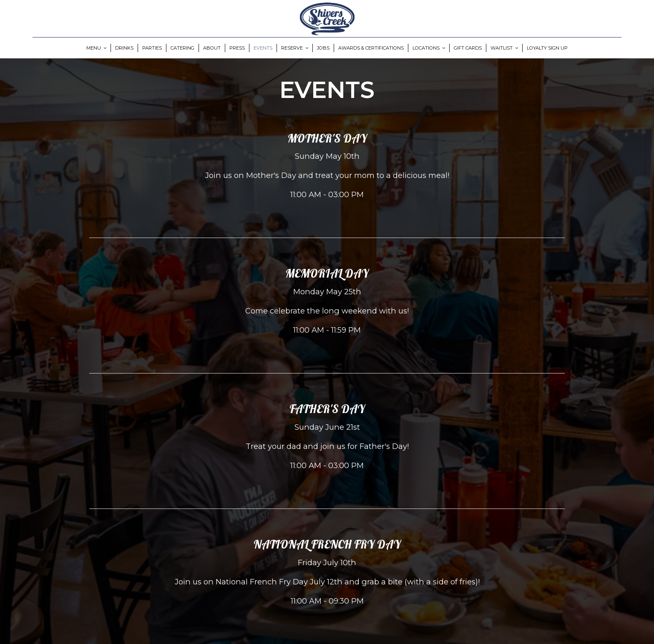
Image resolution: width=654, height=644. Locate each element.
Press (237, 48)
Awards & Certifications (371, 48)
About (212, 48)
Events (263, 48)
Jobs (323, 48)
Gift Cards (468, 48)
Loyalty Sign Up (547, 48)
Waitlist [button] (504, 48)
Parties (152, 48)
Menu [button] (96, 48)
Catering (182, 48)
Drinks (124, 48)
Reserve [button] (295, 48)
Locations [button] (429, 48)
